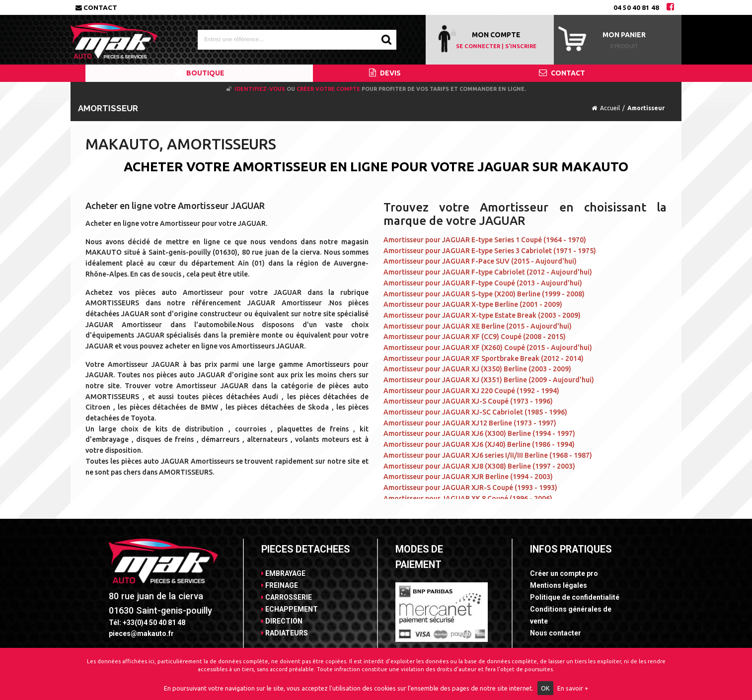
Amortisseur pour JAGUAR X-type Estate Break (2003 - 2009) (482, 315)
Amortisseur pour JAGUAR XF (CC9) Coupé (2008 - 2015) (475, 337)
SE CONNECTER (478, 46)
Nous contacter (556, 633)
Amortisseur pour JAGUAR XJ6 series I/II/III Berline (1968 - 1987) (488, 455)
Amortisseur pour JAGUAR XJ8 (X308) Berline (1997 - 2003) (479, 466)
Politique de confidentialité (575, 597)
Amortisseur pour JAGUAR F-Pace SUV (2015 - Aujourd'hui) (480, 261)
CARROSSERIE (287, 597)
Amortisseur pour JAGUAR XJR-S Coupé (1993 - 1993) (470, 488)
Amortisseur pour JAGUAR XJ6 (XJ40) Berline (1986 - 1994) (479, 444)
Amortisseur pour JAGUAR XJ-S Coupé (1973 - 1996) (468, 401)
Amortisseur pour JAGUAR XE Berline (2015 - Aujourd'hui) (478, 326)
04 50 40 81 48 (636, 7)
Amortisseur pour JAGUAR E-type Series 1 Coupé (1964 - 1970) (485, 240)
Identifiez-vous (260, 89)
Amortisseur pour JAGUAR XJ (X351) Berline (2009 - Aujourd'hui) (489, 380)
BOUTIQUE (199, 73)
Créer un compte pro (564, 573)
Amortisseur (646, 108)
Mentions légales (559, 585)
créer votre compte (328, 89)
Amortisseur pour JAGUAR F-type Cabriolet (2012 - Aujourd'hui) (488, 272)
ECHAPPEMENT (290, 609)
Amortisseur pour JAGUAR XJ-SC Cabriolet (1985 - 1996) (475, 412)
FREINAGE (280, 585)
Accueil (610, 108)
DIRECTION (282, 621)
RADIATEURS (285, 633)
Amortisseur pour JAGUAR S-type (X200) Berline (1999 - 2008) (484, 294)
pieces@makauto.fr (141, 633)
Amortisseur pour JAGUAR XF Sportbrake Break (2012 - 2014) (484, 358)
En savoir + (573, 688)
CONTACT (562, 73)
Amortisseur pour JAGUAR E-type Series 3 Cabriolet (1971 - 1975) (490, 251)
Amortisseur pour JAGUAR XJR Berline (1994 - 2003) (468, 477)
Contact (96, 7)
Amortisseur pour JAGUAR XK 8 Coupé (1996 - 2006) (468, 498)
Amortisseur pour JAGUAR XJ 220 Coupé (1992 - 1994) (471, 391)
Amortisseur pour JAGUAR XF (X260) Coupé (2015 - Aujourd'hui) (488, 348)
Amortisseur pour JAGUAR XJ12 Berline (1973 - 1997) (470, 423)
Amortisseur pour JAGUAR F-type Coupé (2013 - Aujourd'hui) (483, 283)
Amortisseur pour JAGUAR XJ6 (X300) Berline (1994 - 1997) (479, 433)
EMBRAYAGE (283, 573)
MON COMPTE (496, 35)
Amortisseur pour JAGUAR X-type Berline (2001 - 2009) (473, 304)
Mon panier (624, 35)
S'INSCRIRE (521, 46)
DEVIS (385, 73)
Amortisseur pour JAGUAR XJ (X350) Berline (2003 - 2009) (477, 369)
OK (545, 688)
